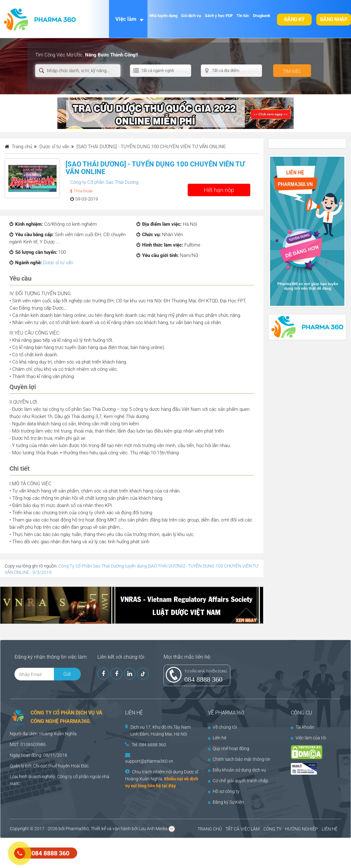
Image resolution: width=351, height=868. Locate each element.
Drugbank (262, 16)
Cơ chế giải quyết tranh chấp (238, 781)
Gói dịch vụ (191, 16)
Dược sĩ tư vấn (58, 263)
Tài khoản (303, 727)
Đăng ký (294, 19)
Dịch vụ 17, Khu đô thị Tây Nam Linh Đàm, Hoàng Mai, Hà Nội (161, 731)
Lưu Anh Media (153, 829)
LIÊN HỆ (330, 829)
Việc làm (126, 19)
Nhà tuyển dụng (163, 16)
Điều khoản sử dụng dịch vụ (237, 770)
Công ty (65, 777)
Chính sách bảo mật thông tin (239, 759)
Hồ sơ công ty (224, 791)
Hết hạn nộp (219, 190)
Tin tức (243, 16)
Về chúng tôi (222, 727)
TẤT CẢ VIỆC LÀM (243, 829)
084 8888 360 (203, 679)
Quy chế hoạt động (229, 749)
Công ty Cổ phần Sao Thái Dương (104, 182)
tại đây (169, 786)
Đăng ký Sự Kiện (226, 802)
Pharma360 (77, 829)
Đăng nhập (334, 19)
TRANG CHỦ (210, 829)
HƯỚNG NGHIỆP (302, 829)
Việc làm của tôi (308, 738)
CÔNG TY (272, 829)
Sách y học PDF (219, 16)
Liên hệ (217, 738)
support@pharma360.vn (149, 761)
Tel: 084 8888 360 (149, 745)
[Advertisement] (115, 852)
